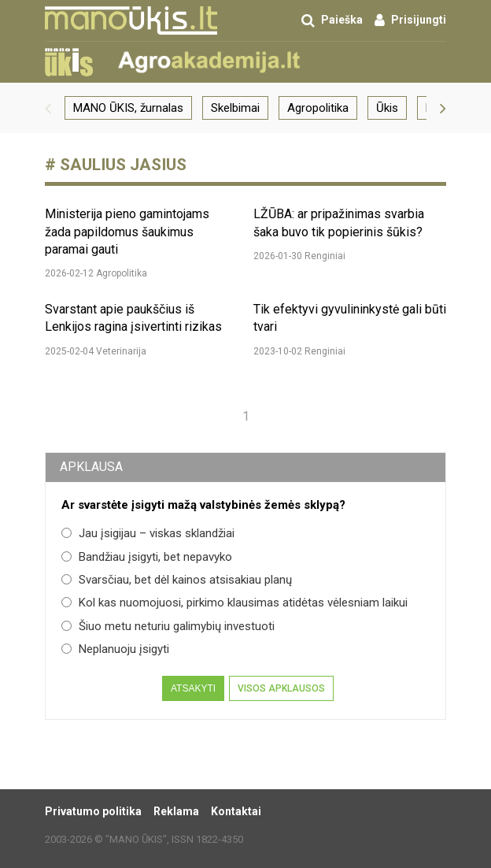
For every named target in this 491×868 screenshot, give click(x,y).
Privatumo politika (93, 811)
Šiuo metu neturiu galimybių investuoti (168, 626)
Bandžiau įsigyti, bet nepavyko (147, 557)
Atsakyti (193, 688)
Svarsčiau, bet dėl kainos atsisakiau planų (177, 580)
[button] (48, 108)
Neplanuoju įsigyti (115, 649)
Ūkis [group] (387, 108)
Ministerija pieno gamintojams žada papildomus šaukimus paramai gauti (127, 232)
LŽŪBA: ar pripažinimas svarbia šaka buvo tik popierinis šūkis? (339, 223)
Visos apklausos (281, 688)
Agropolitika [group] (318, 108)
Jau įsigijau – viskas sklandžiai (148, 533)
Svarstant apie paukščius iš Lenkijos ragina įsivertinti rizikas (133, 318)
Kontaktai (236, 811)
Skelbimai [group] (235, 108)
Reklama (176, 811)
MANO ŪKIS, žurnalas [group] (128, 108)
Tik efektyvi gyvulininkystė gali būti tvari (350, 318)
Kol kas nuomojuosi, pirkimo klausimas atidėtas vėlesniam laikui (234, 603)
